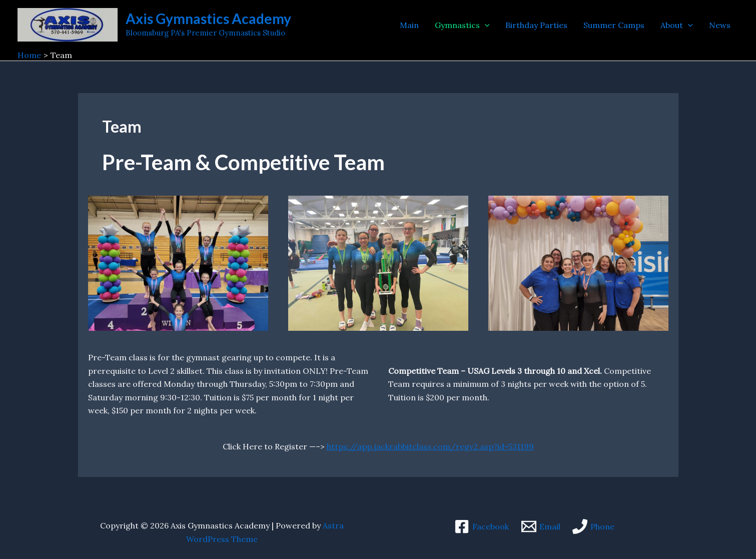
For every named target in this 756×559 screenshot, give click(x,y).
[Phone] (594, 526)
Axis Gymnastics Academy (208, 19)
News (720, 25)
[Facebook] (481, 526)
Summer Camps (614, 25)
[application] (485, 25)
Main (409, 25)
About (677, 25)
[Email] (541, 526)
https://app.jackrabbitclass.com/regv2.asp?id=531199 (430, 446)
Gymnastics (462, 25)
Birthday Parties (536, 25)
